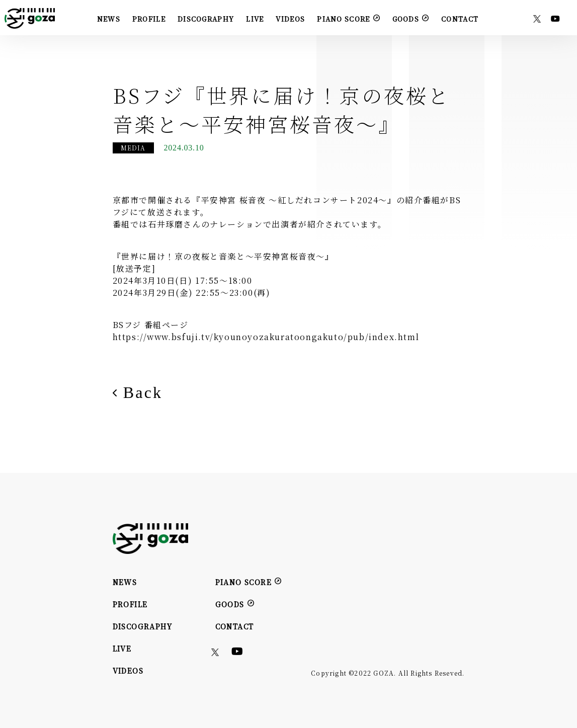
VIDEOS (290, 19)
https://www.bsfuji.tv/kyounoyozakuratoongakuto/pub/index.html (266, 337)
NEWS (109, 19)
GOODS (411, 18)
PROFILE (149, 19)
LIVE (255, 19)
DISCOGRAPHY (206, 19)
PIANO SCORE (348, 18)
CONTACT (460, 19)
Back (138, 392)
